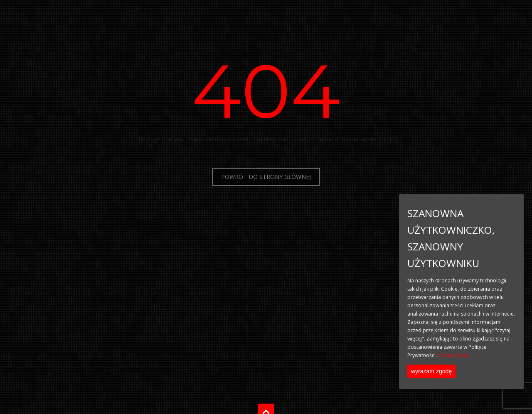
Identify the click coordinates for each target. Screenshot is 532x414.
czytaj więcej (453, 355)
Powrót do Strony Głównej (266, 177)
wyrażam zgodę (431, 371)
